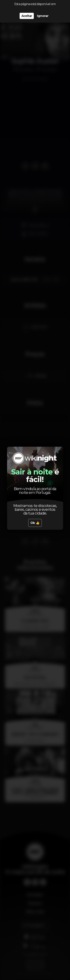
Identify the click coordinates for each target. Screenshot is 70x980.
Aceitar (27, 16)
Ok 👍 (35, 523)
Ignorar (43, 16)
